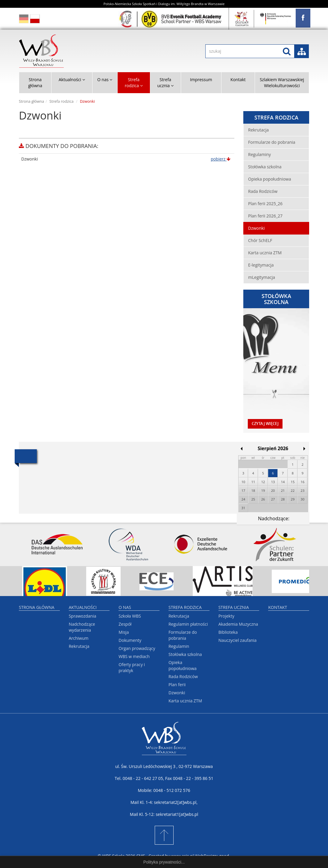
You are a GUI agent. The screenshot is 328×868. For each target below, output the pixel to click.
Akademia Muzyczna (238, 624)
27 (273, 499)
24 (243, 499)
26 (263, 499)
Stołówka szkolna (265, 167)
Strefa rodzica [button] (134, 83)
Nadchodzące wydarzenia (82, 627)
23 (303, 490)
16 (303, 482)
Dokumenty (130, 640)
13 (273, 482)
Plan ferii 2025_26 (265, 204)
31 (243, 508)
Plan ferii (177, 685)
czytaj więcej (265, 424)
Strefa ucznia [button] (165, 83)
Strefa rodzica (62, 101)
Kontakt (238, 80)
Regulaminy (259, 154)
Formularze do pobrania (272, 142)
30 (303, 499)
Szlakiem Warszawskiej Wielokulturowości (282, 83)
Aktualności (83, 607)
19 (263, 490)
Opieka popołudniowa (269, 179)
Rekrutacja (258, 130)
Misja (124, 632)
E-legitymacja (261, 265)
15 (293, 482)
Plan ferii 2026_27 (265, 216)
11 (253, 482)
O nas (125, 607)
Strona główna (35, 83)
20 (273, 490)
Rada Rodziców (263, 191)
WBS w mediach (134, 656)
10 (243, 482)
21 (283, 490)
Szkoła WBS (130, 616)
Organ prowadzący (137, 648)
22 (293, 490)
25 (253, 499)
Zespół (125, 624)
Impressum (201, 80)
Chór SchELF (260, 240)
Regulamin (179, 646)
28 (283, 499)
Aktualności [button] (72, 80)
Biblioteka (228, 632)
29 (293, 499)
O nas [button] (105, 80)
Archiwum (79, 638)
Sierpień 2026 (273, 449)
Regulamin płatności (188, 624)
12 (263, 482)
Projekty (226, 616)
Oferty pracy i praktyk (132, 667)
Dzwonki (256, 228)
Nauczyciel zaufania (238, 640)
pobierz (221, 159)
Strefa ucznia (234, 607)
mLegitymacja (262, 277)
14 (283, 482)
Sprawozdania (83, 616)
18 (253, 490)
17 (243, 490)
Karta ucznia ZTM (265, 253)
